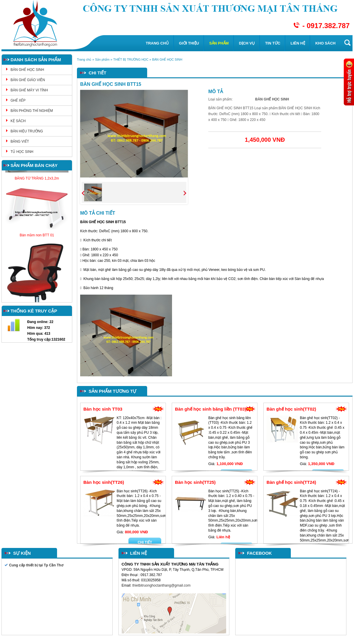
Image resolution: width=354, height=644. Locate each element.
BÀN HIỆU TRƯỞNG (27, 131)
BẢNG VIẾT (20, 141)
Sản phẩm (219, 43)
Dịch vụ (247, 43)
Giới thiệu (189, 43)
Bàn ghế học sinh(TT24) (291, 482)
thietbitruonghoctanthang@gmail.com (162, 585)
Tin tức (273, 43)
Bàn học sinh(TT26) (104, 482)
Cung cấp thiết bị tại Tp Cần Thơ (36, 565)
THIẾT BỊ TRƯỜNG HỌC (131, 59)
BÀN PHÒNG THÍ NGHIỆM (32, 111)
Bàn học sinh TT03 (103, 409)
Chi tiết (145, 542)
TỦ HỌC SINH (22, 152)
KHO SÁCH (325, 43)
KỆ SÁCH (18, 121)
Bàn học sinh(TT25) (195, 482)
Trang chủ (157, 43)
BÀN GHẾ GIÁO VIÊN (28, 80)
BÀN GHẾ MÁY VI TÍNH (29, 90)
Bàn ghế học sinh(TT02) (291, 409)
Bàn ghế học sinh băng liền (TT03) (210, 409)
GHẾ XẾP (18, 100)
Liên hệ (298, 43)
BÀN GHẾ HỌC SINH (27, 70)
